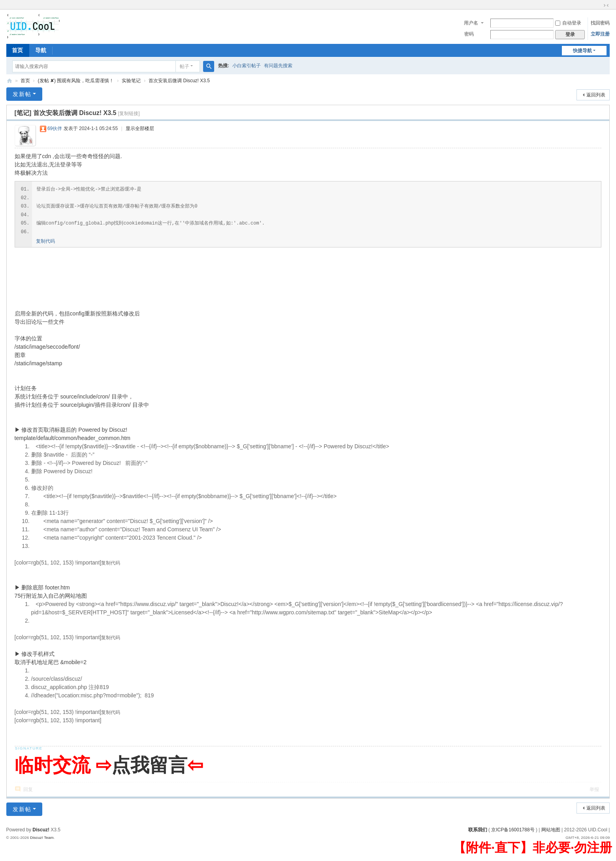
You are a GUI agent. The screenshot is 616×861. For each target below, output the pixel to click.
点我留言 (149, 765)
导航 (41, 50)
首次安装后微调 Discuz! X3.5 (179, 81)
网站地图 (551, 830)
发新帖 (22, 94)
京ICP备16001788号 (513, 830)
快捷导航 (582, 51)
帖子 (185, 66)
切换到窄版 (606, 6)
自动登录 (568, 23)
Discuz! (41, 830)
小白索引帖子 (247, 66)
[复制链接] (129, 113)
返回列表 (596, 95)
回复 (28, 789)
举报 (594, 789)
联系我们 (478, 830)
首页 (17, 50)
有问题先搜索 (278, 66)
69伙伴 (55, 128)
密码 (469, 34)
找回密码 (600, 23)
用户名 (471, 23)
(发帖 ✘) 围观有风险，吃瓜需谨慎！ (76, 81)
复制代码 (45, 241)
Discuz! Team (42, 837)
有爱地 (9, 81)
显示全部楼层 (140, 128)
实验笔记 (131, 81)
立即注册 (600, 34)
